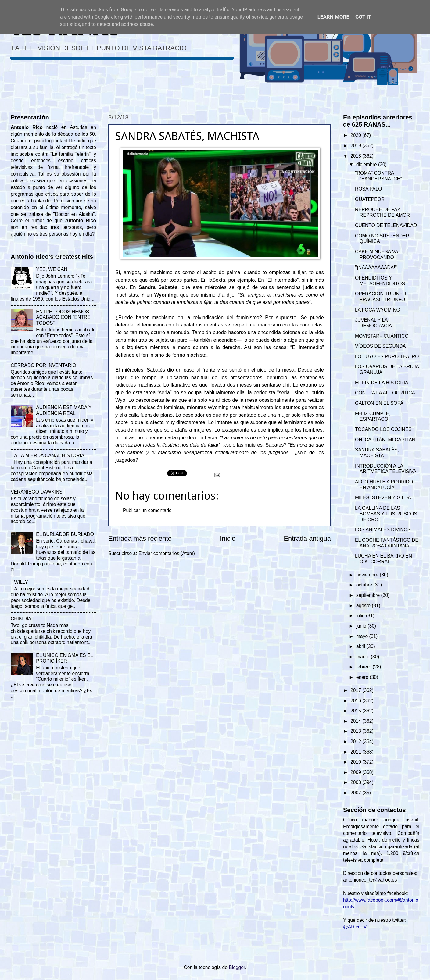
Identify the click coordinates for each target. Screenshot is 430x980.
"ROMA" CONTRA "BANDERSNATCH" (378, 176)
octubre (365, 585)
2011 (356, 752)
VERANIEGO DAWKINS (37, 492)
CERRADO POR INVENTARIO (43, 365)
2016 (356, 701)
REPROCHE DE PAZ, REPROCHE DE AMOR (382, 212)
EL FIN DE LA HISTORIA (382, 383)
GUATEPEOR (370, 199)
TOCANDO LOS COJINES (383, 429)
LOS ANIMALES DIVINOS (383, 530)
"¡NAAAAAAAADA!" (376, 267)
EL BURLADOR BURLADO (65, 534)
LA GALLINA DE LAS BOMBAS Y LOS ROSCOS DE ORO (386, 514)
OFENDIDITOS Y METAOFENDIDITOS (380, 281)
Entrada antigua (307, 538)
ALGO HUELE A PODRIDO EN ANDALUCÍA (384, 485)
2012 (356, 741)
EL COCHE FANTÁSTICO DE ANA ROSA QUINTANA (387, 543)
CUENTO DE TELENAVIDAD (386, 225)
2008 (356, 782)
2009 (356, 772)
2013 (356, 731)
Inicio (228, 538)
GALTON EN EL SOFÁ (379, 403)
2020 (356, 135)
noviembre (368, 575)
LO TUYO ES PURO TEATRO (387, 356)
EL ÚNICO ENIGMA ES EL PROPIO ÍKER (64, 658)
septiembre (369, 595)
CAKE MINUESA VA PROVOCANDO (376, 255)
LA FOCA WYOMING (378, 310)
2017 (356, 690)
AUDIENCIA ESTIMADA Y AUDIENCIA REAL (64, 410)
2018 (356, 156)
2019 (356, 146)
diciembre (367, 164)
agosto (364, 606)
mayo (363, 636)
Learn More (333, 17)
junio (362, 626)
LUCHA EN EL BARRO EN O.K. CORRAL (383, 559)
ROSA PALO (368, 189)
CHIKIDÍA (21, 619)
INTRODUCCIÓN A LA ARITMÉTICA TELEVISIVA (386, 469)
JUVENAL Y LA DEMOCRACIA (373, 323)
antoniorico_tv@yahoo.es (370, 880)
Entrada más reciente (140, 538)
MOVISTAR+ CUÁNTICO (382, 336)
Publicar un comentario (147, 510)
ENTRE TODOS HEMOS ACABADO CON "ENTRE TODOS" (63, 317)
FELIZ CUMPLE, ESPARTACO (373, 416)
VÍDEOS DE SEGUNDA (380, 346)
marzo (364, 657)
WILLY (21, 582)
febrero (364, 667)
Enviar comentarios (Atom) (167, 553)
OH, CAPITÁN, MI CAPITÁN (385, 440)
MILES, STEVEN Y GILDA (383, 498)
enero (363, 677)
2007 (356, 793)
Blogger (237, 967)
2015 (356, 711)
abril (361, 646)
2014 (356, 721)
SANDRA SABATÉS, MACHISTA (377, 453)
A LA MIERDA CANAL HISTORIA (49, 456)
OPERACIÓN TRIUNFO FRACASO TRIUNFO (380, 297)
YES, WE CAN (52, 269)
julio (361, 616)
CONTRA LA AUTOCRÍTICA (385, 393)
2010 (356, 762)
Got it (363, 17)
